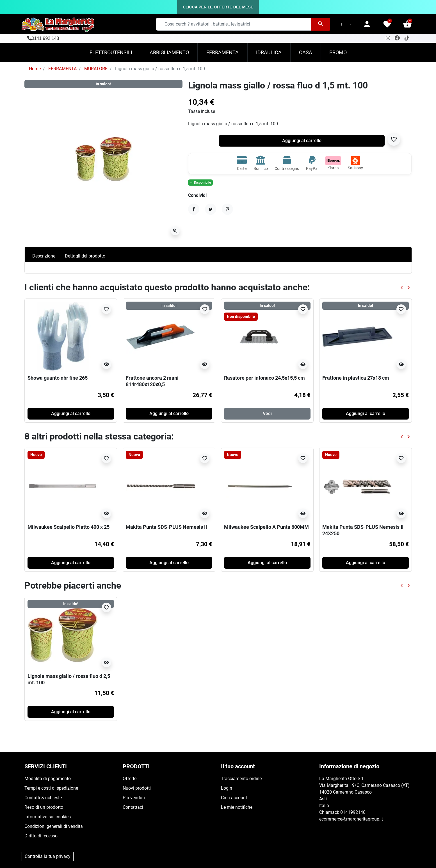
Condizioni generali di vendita (54, 826)
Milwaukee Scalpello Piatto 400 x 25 (69, 527)
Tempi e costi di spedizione (51, 788)
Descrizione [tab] (44, 256)
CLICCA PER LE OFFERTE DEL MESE (218, 7)
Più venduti (134, 798)
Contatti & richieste (43, 798)
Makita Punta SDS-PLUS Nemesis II (166, 527)
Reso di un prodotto (44, 807)
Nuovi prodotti (137, 788)
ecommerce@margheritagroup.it (351, 819)
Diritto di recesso (41, 836)
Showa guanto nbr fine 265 (58, 378)
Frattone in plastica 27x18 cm (356, 378)
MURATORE (96, 69)
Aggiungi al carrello (302, 141)
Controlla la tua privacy (48, 856)
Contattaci (133, 807)
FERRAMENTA (62, 69)
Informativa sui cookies (48, 817)
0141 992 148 (45, 38)
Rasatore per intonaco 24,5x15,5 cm (264, 378)
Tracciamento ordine (241, 779)
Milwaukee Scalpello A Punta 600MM (266, 527)
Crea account (234, 798)
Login (227, 788)
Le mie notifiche (237, 807)
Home (35, 69)
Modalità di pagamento (48, 779)
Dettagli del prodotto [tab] (85, 256)
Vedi (267, 414)
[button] (407, 24)
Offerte (130, 779)
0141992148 (353, 812)
